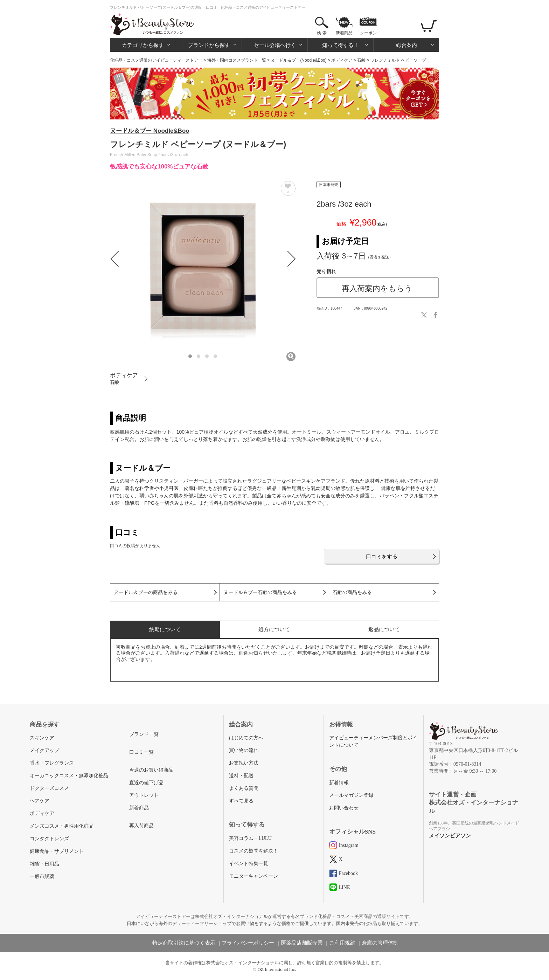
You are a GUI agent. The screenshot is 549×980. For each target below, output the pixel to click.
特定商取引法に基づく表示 (184, 943)
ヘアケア (40, 801)
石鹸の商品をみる (352, 592)
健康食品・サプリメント (57, 851)
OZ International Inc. (277, 969)
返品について (384, 629)
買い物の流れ (244, 750)
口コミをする (382, 556)
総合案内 (406, 45)
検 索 (322, 33)
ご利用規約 (342, 943)
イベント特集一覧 (249, 864)
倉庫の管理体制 (380, 943)
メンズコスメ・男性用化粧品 (62, 826)
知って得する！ (340, 45)
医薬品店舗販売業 (302, 943)
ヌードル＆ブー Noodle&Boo (150, 131)
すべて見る (241, 801)
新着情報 (339, 783)
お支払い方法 (244, 763)
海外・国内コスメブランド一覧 (237, 60)
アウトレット (144, 795)
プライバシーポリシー (248, 943)
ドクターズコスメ (49, 788)
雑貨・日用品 (44, 864)
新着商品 (344, 33)
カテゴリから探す (143, 45)
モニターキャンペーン (253, 876)
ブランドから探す (209, 45)
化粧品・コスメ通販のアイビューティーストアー (156, 60)
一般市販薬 (42, 877)
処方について (274, 629)
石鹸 (361, 60)
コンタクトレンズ (49, 839)
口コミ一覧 (141, 752)
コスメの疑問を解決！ (253, 851)
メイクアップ (44, 750)
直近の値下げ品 (146, 783)
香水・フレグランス (52, 763)
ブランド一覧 (144, 734)
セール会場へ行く (275, 45)
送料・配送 (241, 776)
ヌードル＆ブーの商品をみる (146, 592)
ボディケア (342, 60)
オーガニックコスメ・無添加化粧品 (69, 776)
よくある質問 (244, 788)
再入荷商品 (141, 826)
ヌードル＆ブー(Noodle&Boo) (298, 60)
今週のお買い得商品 (151, 770)
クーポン (368, 33)
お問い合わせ (344, 808)
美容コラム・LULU (250, 838)
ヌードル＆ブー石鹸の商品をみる (260, 592)
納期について (165, 629)
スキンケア (42, 738)
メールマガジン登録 (351, 795)
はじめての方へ (246, 738)
